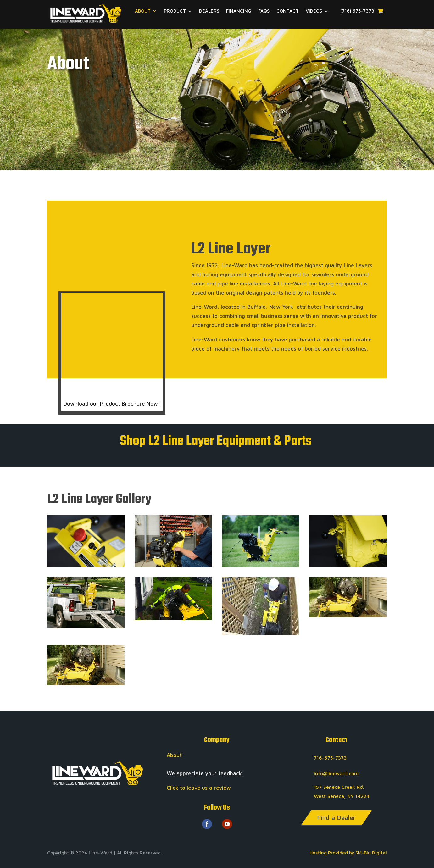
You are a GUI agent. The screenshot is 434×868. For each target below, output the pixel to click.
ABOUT (143, 11)
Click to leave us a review (199, 788)
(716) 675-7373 (355, 11)
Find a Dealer (336, 818)
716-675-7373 (330, 758)
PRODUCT (175, 11)
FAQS (264, 11)
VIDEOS (314, 11)
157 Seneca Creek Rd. (339, 787)
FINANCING (239, 11)
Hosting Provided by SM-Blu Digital (348, 853)
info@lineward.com (336, 773)
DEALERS (209, 11)
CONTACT (288, 11)
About (174, 755)
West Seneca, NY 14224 (342, 796)
